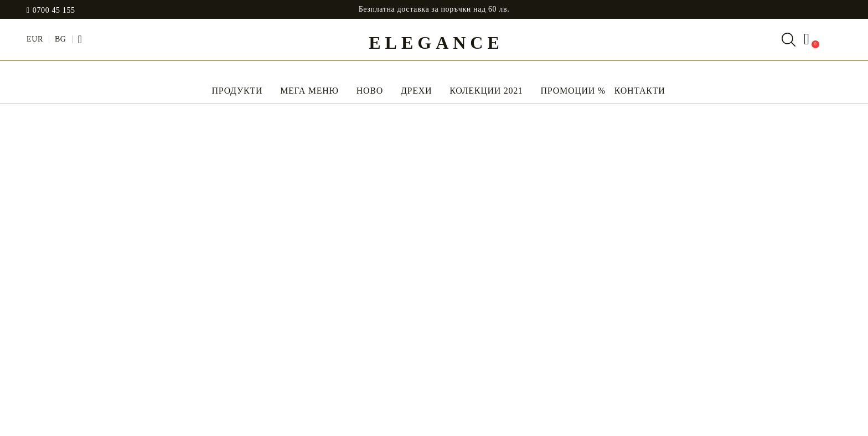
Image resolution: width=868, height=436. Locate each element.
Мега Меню (309, 91)
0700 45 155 (54, 11)
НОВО (370, 91)
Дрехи (416, 91)
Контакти (640, 91)
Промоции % (573, 91)
